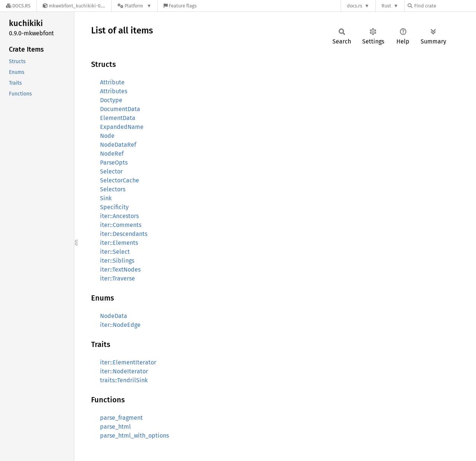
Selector (111, 171)
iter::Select (115, 252)
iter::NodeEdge (120, 325)
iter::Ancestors (119, 216)
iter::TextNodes (120, 270)
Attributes (114, 91)
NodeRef (112, 154)
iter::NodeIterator (124, 371)
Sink (106, 198)
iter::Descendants (124, 234)
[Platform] (134, 6)
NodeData (114, 316)
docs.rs (355, 6)
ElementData (118, 118)
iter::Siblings (117, 261)
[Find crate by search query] (445, 6)
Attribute (112, 82)
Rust (386, 6)
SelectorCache (120, 180)
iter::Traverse (118, 278)
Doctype (111, 100)
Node (107, 136)
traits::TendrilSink (124, 380)
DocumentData (120, 109)
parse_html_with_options (134, 436)
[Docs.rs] (18, 6)
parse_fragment (121, 418)
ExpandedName (122, 127)
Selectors (113, 189)
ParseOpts (114, 163)
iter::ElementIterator (128, 362)
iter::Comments (121, 225)
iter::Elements (119, 243)
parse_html (115, 427)
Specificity (114, 207)
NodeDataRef (118, 145)
